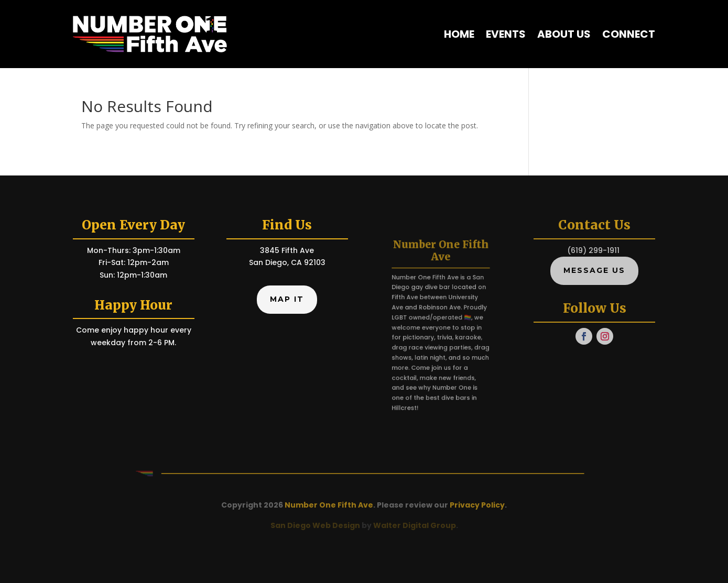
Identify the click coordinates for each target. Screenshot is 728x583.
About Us (564, 34)
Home (459, 34)
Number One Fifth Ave (329, 505)
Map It (287, 299)
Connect (629, 34)
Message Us (594, 270)
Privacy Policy (477, 505)
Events (506, 34)
